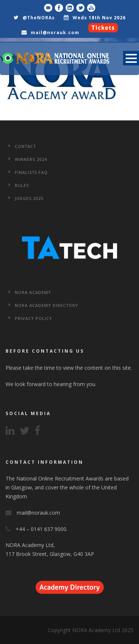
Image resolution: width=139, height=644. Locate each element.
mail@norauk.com (55, 33)
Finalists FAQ (31, 172)
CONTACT (25, 146)
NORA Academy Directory (47, 305)
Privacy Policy (34, 318)
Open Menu (131, 58)
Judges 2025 (29, 198)
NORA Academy (33, 292)
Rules (22, 185)
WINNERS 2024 (31, 159)
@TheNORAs (39, 18)
